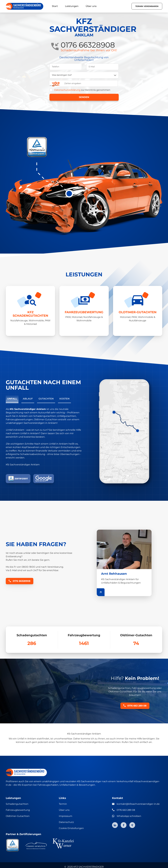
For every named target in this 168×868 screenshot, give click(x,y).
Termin (63, 804)
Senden (84, 97)
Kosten (64, 399)
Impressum (66, 816)
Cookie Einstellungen (71, 828)
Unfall (12, 399)
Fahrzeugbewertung (18, 810)
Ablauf (28, 399)
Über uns (64, 810)
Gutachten (46, 399)
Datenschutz (66, 822)
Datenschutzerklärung (67, 90)
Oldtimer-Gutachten (18, 816)
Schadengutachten (17, 804)
